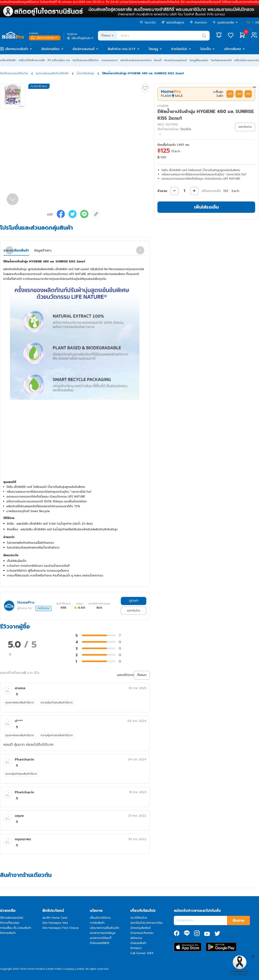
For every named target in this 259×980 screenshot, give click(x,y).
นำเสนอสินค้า (138, 943)
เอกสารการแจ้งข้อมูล (103, 933)
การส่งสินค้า (97, 923)
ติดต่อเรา (136, 948)
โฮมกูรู (153, 49)
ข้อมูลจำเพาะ (43, 250)
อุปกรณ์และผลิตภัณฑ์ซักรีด (52, 73)
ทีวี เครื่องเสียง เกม (59, 60)
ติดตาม (238, 920)
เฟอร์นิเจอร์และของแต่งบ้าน (136, 60)
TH (248, 23)
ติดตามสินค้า (8, 933)
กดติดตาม (44, 608)
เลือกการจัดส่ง (44, 38)
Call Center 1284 (142, 953)
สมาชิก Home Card (55, 918)
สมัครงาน (136, 938)
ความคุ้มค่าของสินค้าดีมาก (57, 703)
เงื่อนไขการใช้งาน (100, 918)
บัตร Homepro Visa (55, 923)
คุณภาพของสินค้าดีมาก (20, 703)
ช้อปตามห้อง (50, 49)
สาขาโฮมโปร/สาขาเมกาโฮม (146, 923)
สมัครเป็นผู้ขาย (173, 23)
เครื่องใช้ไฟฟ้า (8, 60)
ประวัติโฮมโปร (139, 918)
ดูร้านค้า (134, 601)
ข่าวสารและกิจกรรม (142, 933)
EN (257, 23)
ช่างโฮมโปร (179, 49)
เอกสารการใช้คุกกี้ (101, 938)
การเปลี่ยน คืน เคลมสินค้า (16, 928)
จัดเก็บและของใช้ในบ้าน (85, 60)
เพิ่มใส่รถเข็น (206, 207)
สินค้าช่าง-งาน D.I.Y (122, 49)
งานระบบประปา (109, 60)
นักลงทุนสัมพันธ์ (140, 928)
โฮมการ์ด (148, 23)
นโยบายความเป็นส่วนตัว (105, 928)
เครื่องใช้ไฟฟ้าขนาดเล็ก (32, 60)
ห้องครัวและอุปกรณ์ (176, 60)
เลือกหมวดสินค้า (17, 49)
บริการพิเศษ (232, 49)
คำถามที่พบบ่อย (10, 923)
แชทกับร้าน (134, 611)
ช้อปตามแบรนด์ (84, 49)
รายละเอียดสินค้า (16, 250)
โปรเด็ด (206, 49)
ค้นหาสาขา (198, 23)
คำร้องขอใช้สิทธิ (100, 943)
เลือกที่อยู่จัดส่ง (81, 38)
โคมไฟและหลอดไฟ (221, 60)
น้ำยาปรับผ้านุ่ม (85, 73)
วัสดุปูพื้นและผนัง (199, 60)
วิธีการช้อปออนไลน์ (12, 918)
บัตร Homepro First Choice (61, 928)
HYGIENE (163, 106)
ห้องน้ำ (158, 60)
